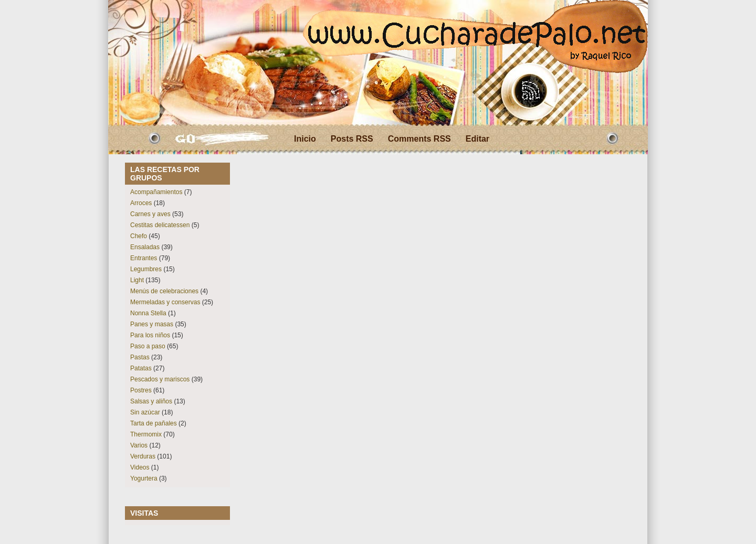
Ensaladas (145, 247)
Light (137, 280)
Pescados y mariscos (160, 379)
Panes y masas (152, 324)
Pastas (140, 357)
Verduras (143, 456)
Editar (477, 139)
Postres (141, 390)
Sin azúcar (145, 412)
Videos (140, 467)
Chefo (139, 236)
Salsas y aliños (151, 401)
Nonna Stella (148, 313)
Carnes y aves (150, 214)
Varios (139, 445)
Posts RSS (352, 139)
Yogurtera (144, 478)
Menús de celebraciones (164, 291)
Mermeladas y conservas (165, 302)
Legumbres (146, 269)
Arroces (141, 203)
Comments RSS (419, 139)
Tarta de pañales (154, 423)
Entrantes (144, 258)
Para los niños (150, 335)
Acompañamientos (156, 192)
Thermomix (146, 434)
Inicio (305, 139)
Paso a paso (148, 346)
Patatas (141, 368)
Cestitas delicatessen (160, 225)
